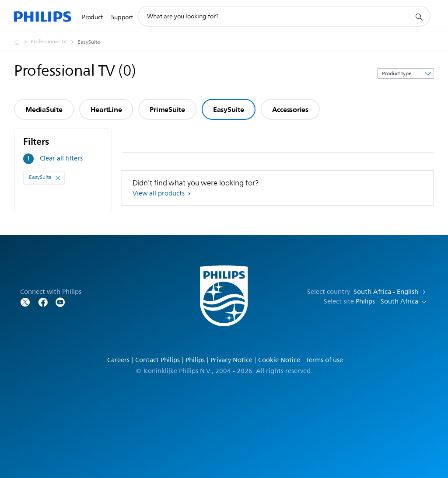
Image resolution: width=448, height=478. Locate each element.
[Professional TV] (54, 42)
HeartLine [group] (106, 109)
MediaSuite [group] (44, 109)
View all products (159, 194)
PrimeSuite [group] (167, 109)
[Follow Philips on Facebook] (43, 302)
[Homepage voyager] (22, 42)
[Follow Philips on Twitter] (25, 302)
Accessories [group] (290, 109)
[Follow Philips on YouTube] (60, 302)
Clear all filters (61, 159)
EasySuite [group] (229, 109)
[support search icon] (419, 17)
